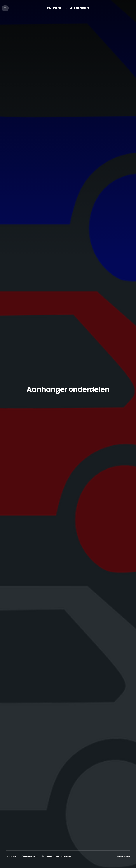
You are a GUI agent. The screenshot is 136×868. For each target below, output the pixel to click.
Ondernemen (68, 856)
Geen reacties (124, 856)
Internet (58, 856)
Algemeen (49, 856)
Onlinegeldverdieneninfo (68, 8)
